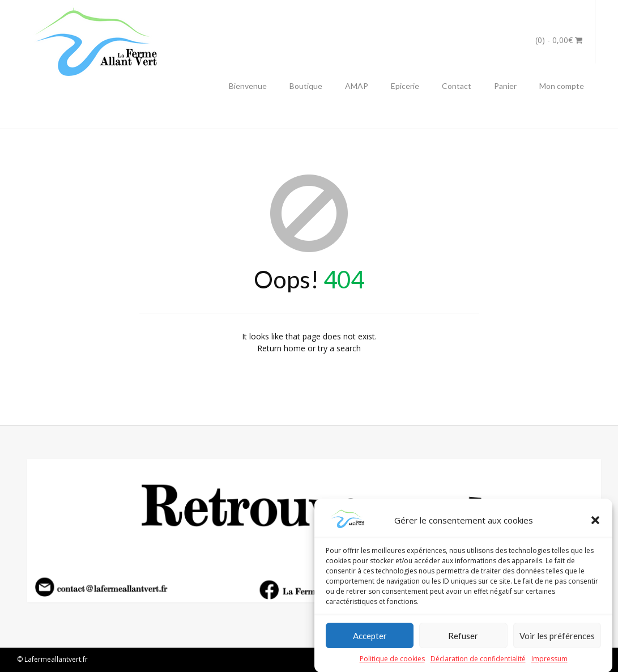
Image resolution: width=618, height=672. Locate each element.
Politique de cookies (392, 666)
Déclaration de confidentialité (478, 666)
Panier (505, 86)
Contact (457, 86)
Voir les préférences (557, 643)
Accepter (370, 643)
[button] (595, 528)
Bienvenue (248, 86)
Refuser (463, 643)
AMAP (357, 86)
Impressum (549, 666)
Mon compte (562, 86)
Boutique (306, 86)
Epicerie (405, 86)
